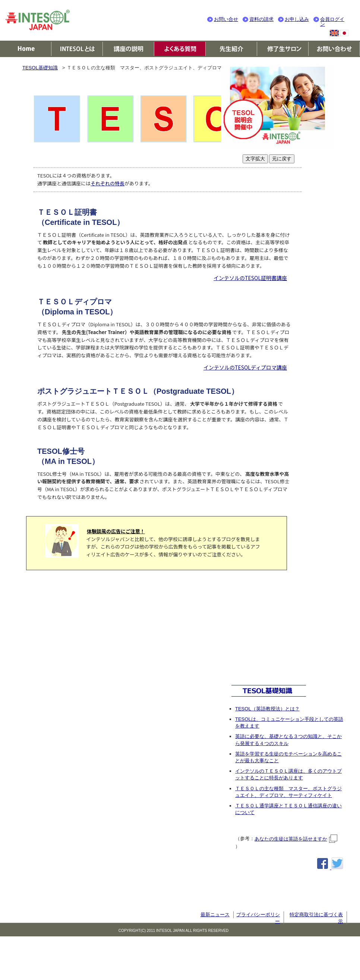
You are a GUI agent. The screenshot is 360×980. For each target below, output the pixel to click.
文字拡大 (255, 159)
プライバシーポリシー (258, 918)
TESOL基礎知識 (40, 68)
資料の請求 (261, 19)
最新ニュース (215, 915)
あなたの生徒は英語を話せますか (296, 839)
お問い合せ (226, 19)
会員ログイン (332, 22)
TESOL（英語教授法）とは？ (267, 709)
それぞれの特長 (108, 183)
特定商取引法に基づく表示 (316, 918)
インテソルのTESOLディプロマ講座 (245, 367)
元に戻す (282, 159)
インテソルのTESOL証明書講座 (250, 278)
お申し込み (297, 19)
